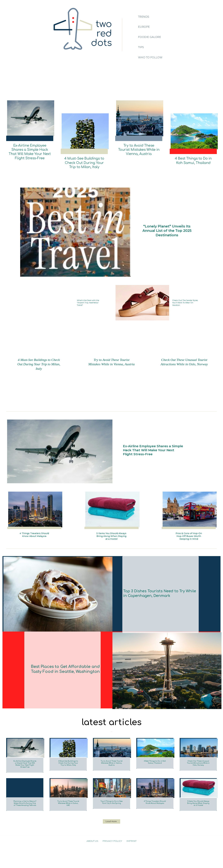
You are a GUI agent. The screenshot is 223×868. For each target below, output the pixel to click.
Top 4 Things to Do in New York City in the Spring (111, 819)
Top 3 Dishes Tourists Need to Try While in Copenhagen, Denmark (156, 604)
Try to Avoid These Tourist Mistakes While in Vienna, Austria (139, 150)
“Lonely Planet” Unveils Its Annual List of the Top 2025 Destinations (167, 231)
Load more (111, 843)
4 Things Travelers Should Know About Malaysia (34, 541)
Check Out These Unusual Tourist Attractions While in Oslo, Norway (184, 366)
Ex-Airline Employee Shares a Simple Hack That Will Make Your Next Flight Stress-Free (30, 152)
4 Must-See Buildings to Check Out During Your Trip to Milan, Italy (84, 163)
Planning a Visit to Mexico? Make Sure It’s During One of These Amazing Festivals (25, 821)
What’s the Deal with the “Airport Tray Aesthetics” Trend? (89, 303)
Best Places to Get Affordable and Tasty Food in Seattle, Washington (64, 679)
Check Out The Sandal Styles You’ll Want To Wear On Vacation (185, 303)
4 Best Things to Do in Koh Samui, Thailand (193, 161)
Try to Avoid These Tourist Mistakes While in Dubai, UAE (68, 819)
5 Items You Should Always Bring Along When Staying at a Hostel (111, 543)
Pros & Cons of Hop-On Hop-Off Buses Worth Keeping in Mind (189, 543)
